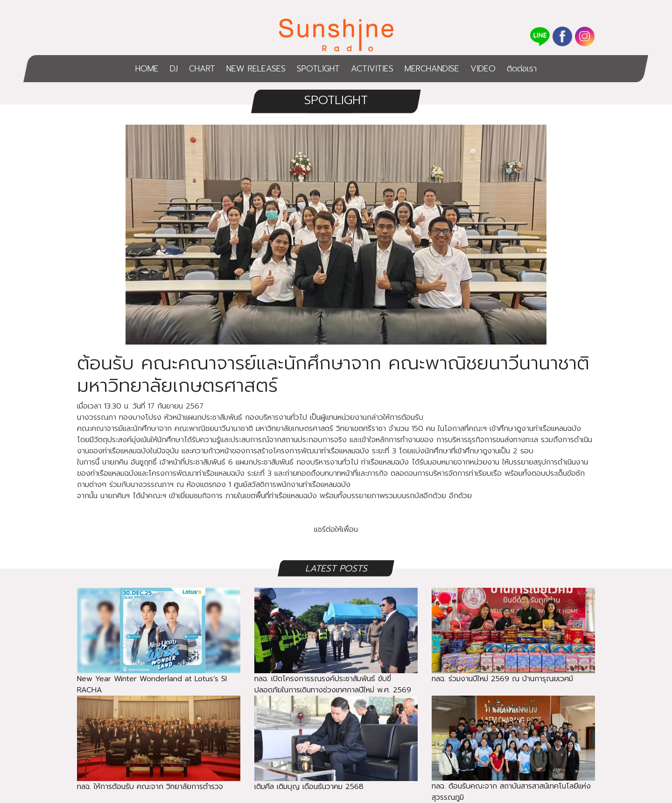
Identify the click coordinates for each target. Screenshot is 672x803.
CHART (202, 69)
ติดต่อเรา (522, 69)
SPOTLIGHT (318, 69)
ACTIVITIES (372, 69)
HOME (147, 69)
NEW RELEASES (256, 69)
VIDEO (483, 69)
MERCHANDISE (432, 69)
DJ (174, 69)
